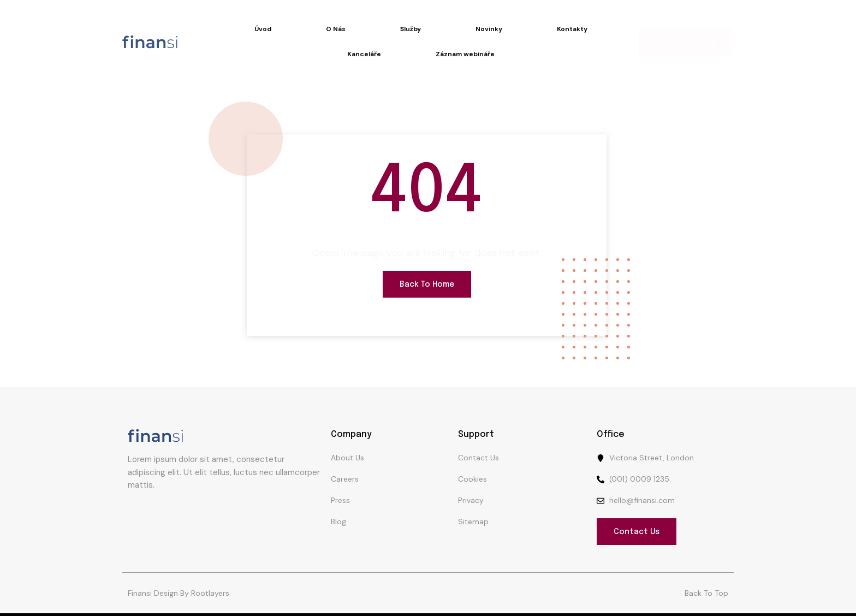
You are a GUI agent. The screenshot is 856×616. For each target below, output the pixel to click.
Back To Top (706, 593)
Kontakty (572, 29)
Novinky (489, 29)
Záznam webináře (465, 54)
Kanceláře (364, 54)
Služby (411, 29)
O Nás (336, 29)
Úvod (263, 29)
